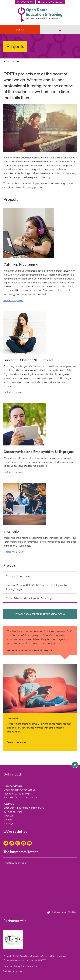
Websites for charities (13, 971)
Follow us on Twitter (62, 912)
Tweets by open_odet (15, 863)
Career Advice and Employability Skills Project (30, 598)
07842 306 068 (23, 793)
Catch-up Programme (18, 576)
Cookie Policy (33, 966)
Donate (20, 29)
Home (6, 62)
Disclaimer (8, 966)
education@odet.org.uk (23, 790)
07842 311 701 (30, 797)
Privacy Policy (20, 966)
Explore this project (13, 300)
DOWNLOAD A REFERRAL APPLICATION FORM (40, 614)
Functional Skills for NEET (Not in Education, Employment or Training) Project (37, 587)
